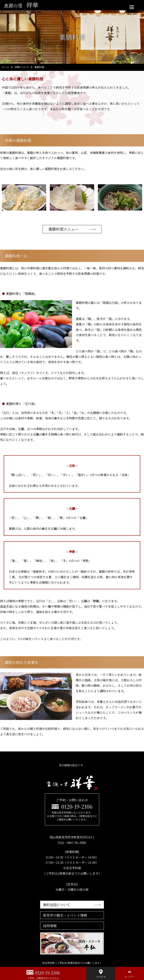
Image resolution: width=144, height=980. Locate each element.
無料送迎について (57, 905)
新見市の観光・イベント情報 (65, 915)
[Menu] (132, 7)
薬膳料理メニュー (63, 229)
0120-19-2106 (77, 806)
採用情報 (50, 926)
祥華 (21, 5)
